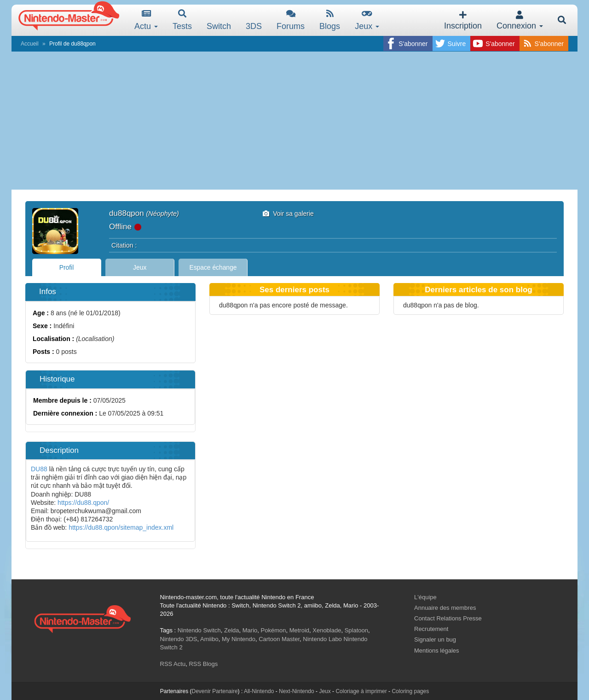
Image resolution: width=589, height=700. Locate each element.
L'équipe (425, 597)
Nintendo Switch (199, 630)
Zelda (232, 630)
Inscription (463, 20)
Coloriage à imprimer (361, 691)
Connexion (520, 20)
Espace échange (214, 267)
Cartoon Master (279, 639)
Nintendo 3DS (179, 639)
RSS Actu (173, 664)
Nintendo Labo (322, 639)
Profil (67, 267)
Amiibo (209, 639)
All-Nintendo (259, 691)
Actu (146, 20)
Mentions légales (437, 651)
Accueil (30, 44)
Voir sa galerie (288, 214)
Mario (250, 630)
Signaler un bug (435, 639)
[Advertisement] (294, 121)
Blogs (330, 20)
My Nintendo (239, 639)
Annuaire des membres (445, 608)
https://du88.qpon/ (83, 503)
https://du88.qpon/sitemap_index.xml (121, 527)
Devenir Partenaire (215, 691)
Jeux (367, 20)
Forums (291, 20)
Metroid (299, 630)
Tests (182, 20)
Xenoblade (327, 630)
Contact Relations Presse (448, 618)
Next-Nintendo (297, 691)
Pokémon (274, 630)
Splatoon (356, 630)
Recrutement (431, 629)
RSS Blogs (203, 664)
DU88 (39, 469)
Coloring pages (410, 691)
